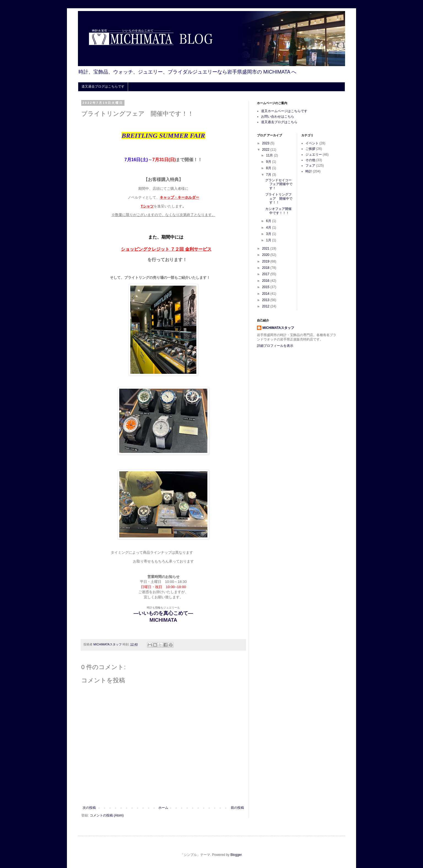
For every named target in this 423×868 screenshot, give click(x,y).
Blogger (236, 855)
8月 (269, 168)
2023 (266, 143)
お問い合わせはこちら (278, 117)
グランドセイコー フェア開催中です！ (280, 184)
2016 (266, 281)
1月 (269, 240)
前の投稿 (237, 808)
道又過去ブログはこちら (279, 122)
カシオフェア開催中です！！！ (278, 211)
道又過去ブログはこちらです (103, 86)
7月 (269, 175)
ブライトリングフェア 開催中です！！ (279, 198)
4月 (269, 228)
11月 (270, 155)
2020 (266, 255)
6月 (269, 221)
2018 (266, 268)
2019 (266, 261)
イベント (312, 143)
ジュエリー (314, 155)
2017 (266, 274)
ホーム (163, 808)
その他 (310, 160)
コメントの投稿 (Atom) (107, 815)
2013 (266, 300)
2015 (266, 287)
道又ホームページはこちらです (284, 111)
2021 (266, 248)
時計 (309, 171)
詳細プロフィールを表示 (275, 346)
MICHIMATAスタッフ (278, 328)
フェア (310, 166)
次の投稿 (89, 808)
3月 (269, 234)
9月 (269, 162)
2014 (266, 294)
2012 (266, 306)
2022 (266, 150)
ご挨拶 (310, 149)
